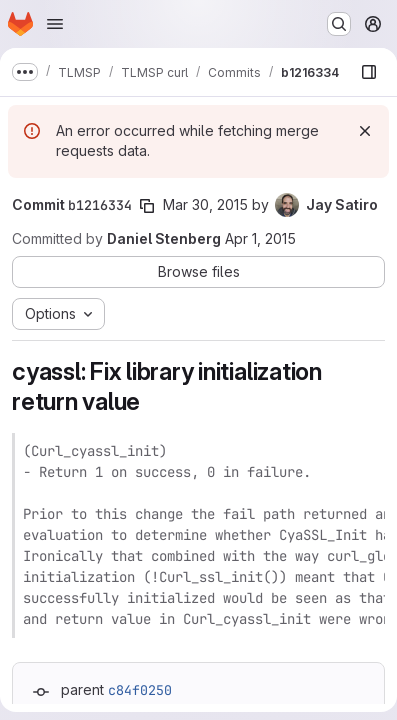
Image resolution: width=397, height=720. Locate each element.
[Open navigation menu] (55, 24)
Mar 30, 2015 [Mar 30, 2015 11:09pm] (205, 204)
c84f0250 (140, 690)
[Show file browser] (369, 72)
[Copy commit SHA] (147, 206)
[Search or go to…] (339, 24)
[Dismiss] (365, 131)
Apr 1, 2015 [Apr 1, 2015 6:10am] (260, 238)
